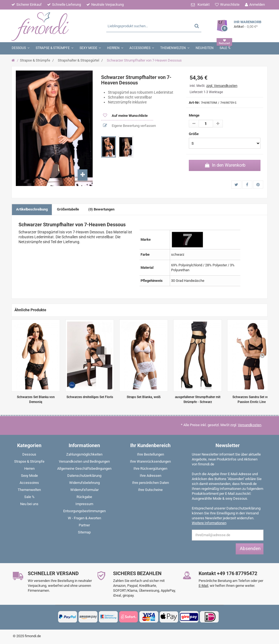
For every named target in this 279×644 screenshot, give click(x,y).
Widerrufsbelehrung (84, 483)
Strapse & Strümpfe (35, 60)
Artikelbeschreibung (32, 209)
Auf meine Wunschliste (129, 116)
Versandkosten (250, 425)
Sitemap (84, 532)
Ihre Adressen (151, 476)
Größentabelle (68, 209)
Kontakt (204, 4)
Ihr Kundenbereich (150, 445)
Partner (84, 525)
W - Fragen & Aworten (84, 518)
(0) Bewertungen (101, 209)
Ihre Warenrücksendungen (150, 461)
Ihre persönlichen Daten (151, 483)
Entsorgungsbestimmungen (84, 511)
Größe (194, 134)
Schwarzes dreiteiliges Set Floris (90, 397)
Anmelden (257, 4)
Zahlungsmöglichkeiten (84, 454)
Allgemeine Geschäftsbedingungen (84, 468)
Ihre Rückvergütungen (150, 468)
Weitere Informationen (209, 523)
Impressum (84, 504)
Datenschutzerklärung (84, 476)
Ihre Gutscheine (150, 490)
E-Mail (203, 586)
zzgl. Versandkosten (222, 86)
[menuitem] (29, 456)
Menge (194, 115)
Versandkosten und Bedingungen (84, 461)
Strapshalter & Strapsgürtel (78, 60)
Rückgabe (84, 497)
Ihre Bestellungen (151, 454)
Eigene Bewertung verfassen (133, 126)
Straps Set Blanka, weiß (144, 397)
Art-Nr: (194, 103)
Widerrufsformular (84, 490)
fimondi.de (33, 636)
